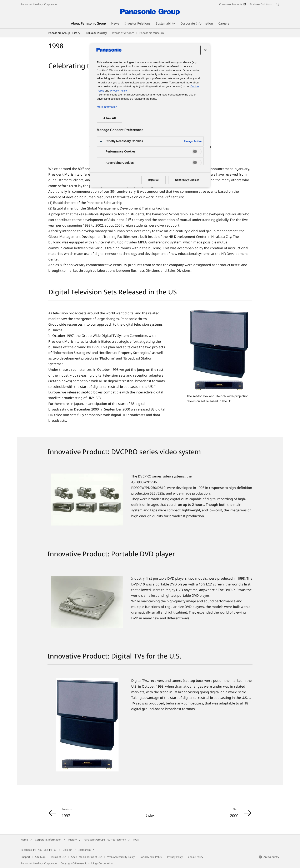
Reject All (154, 180)
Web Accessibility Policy (121, 857)
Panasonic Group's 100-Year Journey (105, 840)
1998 (136, 840)
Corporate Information (48, 840)
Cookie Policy (196, 857)
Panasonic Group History (64, 33)
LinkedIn (69, 850)
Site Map (40, 857)
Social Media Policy (151, 857)
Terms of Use (58, 857)
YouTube (45, 850)
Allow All (110, 118)
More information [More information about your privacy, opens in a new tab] (107, 107)
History (72, 840)
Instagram (86, 850)
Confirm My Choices (187, 180)
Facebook (28, 850)
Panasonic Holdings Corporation (39, 4)
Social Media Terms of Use (87, 857)
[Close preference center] (205, 50)
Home (24, 840)
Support (25, 857)
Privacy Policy (175, 857)
